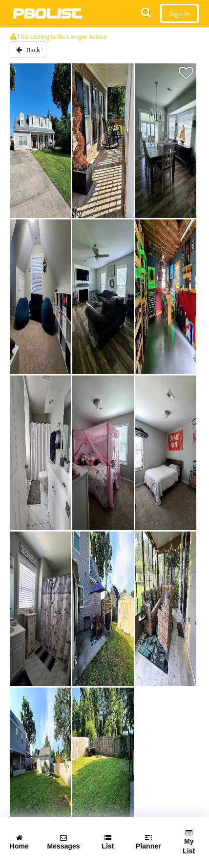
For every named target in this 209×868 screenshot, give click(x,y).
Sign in (179, 13)
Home (19, 842)
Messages (64, 842)
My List (189, 842)
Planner (148, 842)
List (108, 842)
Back (28, 50)
